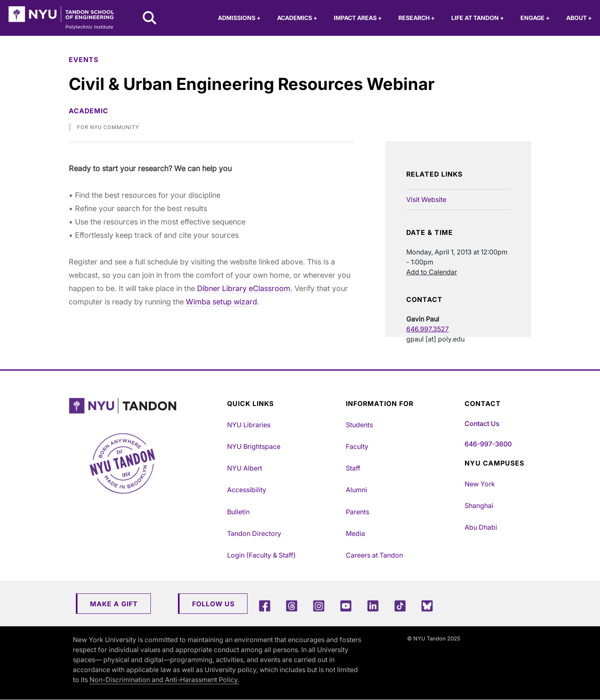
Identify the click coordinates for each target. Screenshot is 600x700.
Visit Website (426, 199)
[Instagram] (319, 606)
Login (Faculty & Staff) (261, 555)
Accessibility (247, 490)
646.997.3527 (427, 329)
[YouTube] (346, 606)
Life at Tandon (477, 18)
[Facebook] (265, 606)
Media (355, 533)
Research (416, 18)
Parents (357, 512)
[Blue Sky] (427, 606)
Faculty (357, 446)
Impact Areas (358, 18)
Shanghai (479, 506)
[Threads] (292, 606)
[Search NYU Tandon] (150, 19)
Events (84, 60)
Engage (535, 18)
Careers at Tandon (374, 555)
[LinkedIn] (373, 606)
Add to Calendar (432, 272)
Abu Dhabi (481, 527)
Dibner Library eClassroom (244, 288)
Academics (297, 18)
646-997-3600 (488, 444)
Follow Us (213, 604)
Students (359, 425)
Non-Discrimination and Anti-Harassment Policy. (164, 680)
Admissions (239, 18)
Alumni (356, 490)
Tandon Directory (254, 533)
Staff (353, 468)
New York (480, 484)
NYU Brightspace (254, 446)
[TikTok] (400, 606)
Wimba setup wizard (221, 302)
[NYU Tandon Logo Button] (142, 406)
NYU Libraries (249, 425)
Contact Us (482, 423)
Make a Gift (114, 604)
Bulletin (238, 512)
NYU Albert (245, 468)
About (579, 18)
